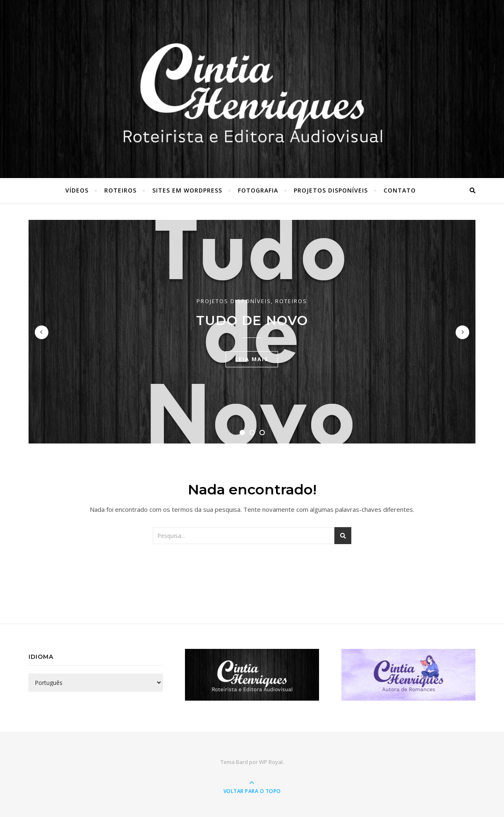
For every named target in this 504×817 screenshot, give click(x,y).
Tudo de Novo (252, 321)
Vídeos (77, 190)
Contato (400, 190)
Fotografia (258, 190)
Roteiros (120, 190)
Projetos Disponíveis (331, 190)
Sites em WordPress (187, 190)
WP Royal (271, 762)
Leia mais (252, 359)
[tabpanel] (252, 332)
